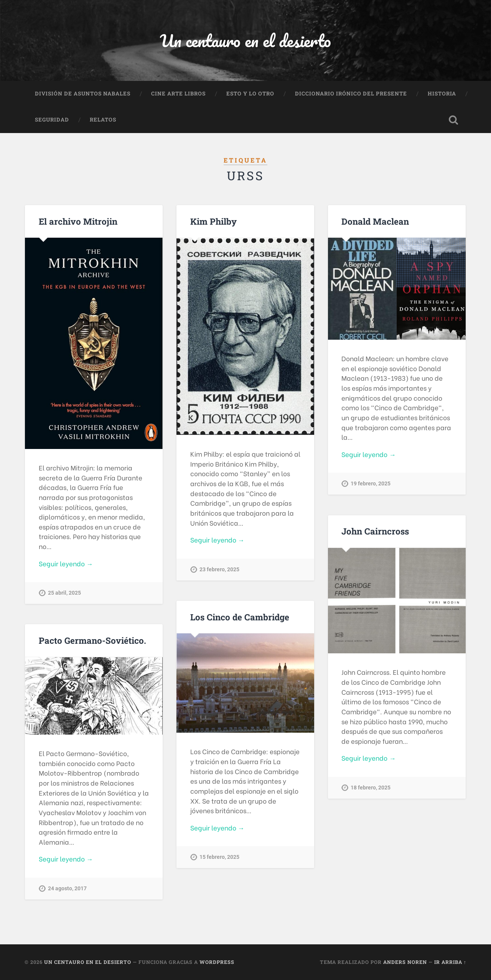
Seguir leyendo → (66, 563)
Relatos (103, 120)
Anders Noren (405, 962)
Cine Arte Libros (178, 94)
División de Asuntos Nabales (83, 94)
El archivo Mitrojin (78, 221)
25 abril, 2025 (64, 593)
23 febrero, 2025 (219, 570)
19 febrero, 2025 (371, 484)
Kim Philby (213, 221)
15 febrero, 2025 (219, 857)
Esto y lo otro (250, 94)
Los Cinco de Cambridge (240, 617)
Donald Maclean (375, 221)
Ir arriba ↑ (450, 962)
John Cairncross (375, 531)
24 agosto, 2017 (67, 889)
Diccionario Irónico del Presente (351, 94)
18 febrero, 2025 (371, 788)
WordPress (217, 962)
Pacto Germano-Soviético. (92, 640)
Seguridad (52, 120)
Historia (442, 94)
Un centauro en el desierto (245, 40)
